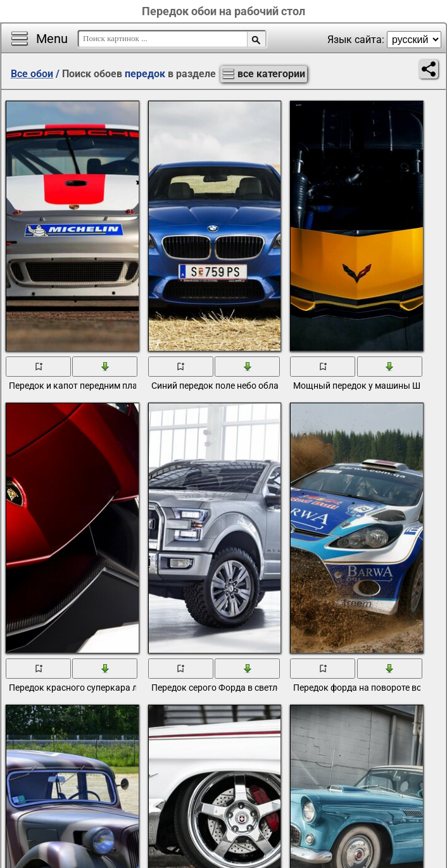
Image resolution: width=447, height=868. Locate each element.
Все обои (32, 74)
